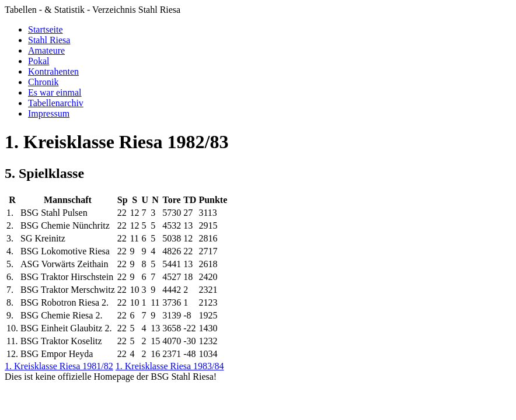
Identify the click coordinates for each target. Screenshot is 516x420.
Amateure (46, 50)
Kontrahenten (53, 71)
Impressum (49, 113)
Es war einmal (55, 92)
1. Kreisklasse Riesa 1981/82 (59, 366)
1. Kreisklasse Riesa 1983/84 (170, 366)
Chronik (43, 82)
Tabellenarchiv (56, 103)
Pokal (39, 61)
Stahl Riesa (49, 40)
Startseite (46, 29)
